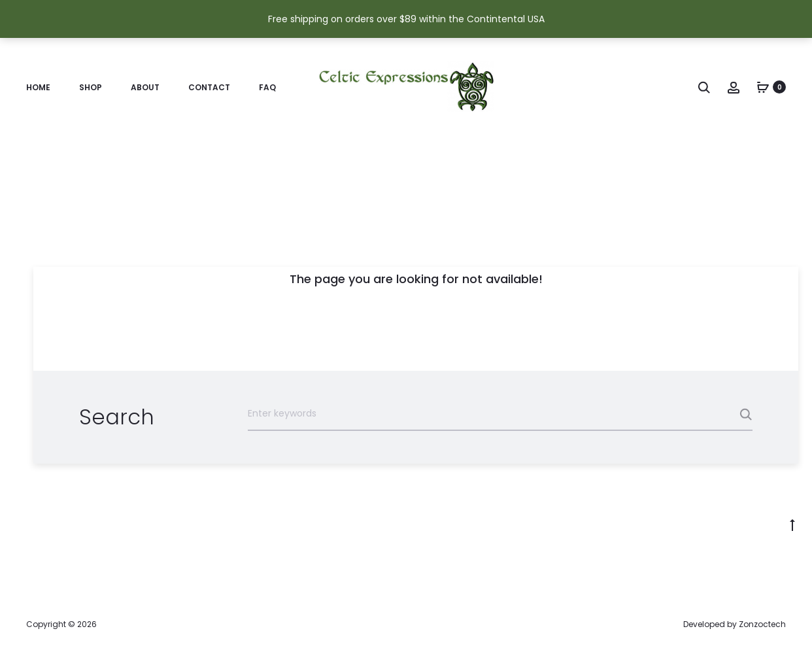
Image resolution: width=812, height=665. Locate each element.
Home (38, 87)
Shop (91, 87)
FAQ (267, 87)
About (145, 87)
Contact (209, 87)
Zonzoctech (762, 624)
